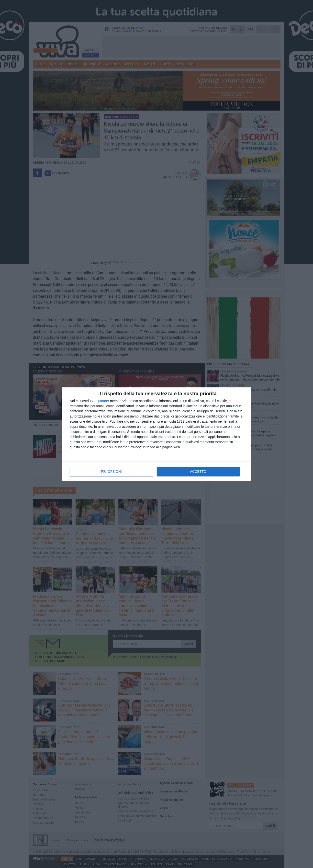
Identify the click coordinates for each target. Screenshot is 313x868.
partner (104, 401)
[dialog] (156, 434)
